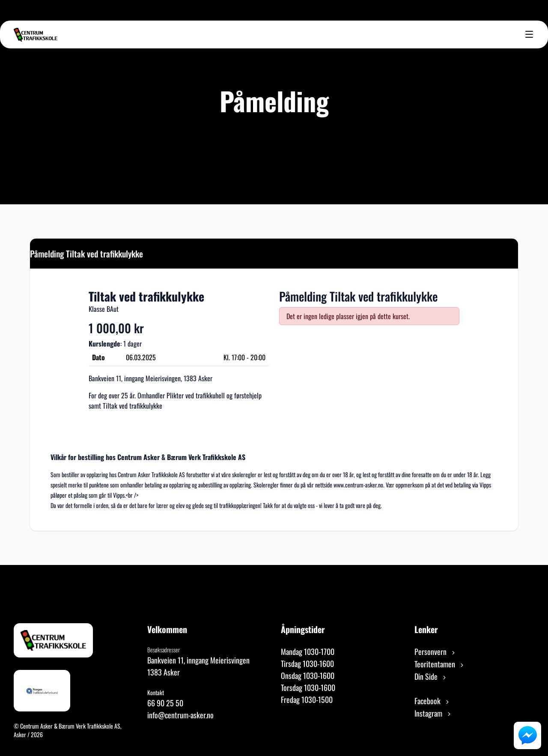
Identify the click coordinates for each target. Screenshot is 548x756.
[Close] (504, 253)
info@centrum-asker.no (180, 715)
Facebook (432, 701)
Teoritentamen (440, 664)
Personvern (435, 651)
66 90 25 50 (165, 703)
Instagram (433, 713)
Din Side (431, 676)
